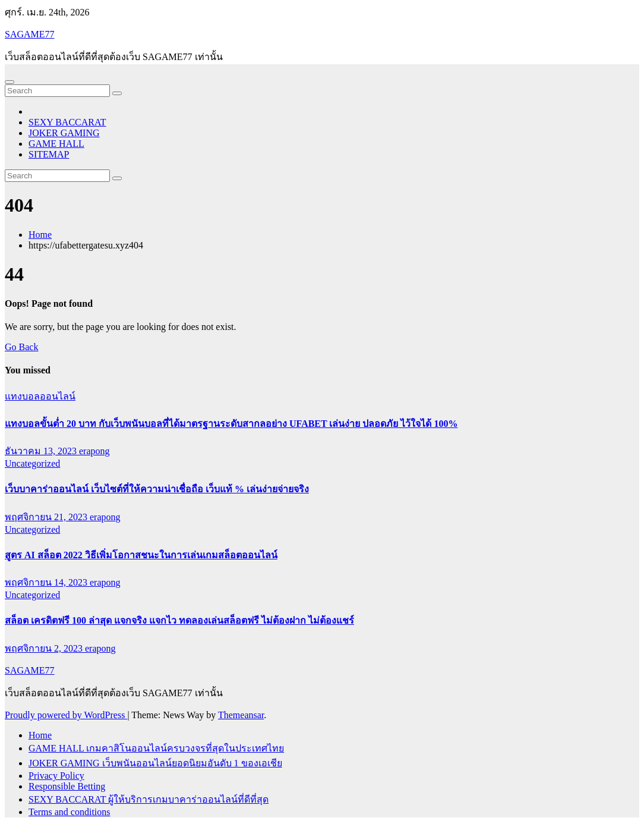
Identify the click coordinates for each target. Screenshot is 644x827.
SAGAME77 (30, 34)
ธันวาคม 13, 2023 (42, 451)
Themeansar (241, 715)
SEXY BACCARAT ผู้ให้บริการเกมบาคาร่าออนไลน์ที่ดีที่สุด (149, 799)
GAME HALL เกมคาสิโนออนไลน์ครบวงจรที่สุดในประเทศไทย (156, 748)
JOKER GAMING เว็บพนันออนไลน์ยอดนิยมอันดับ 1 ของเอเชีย (155, 763)
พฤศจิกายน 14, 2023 (47, 582)
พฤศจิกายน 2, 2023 (45, 648)
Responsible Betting (67, 786)
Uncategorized (32, 463)
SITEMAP (49, 154)
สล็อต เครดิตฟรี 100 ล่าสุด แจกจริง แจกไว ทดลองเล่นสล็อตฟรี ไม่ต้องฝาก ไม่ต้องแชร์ (179, 620)
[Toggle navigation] (10, 82)
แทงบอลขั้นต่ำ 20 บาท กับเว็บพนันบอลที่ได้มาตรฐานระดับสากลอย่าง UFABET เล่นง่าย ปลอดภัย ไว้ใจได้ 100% (231, 424)
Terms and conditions (70, 812)
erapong (94, 451)
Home (40, 235)
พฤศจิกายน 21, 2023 (47, 517)
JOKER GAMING (64, 133)
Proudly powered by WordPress (66, 715)
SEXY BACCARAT (67, 122)
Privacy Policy (56, 776)
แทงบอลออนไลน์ (40, 396)
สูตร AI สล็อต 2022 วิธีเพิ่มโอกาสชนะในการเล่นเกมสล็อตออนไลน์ (141, 555)
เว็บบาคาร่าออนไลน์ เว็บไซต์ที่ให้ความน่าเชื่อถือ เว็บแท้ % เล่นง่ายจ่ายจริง (157, 489)
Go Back (21, 347)
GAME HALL (56, 144)
